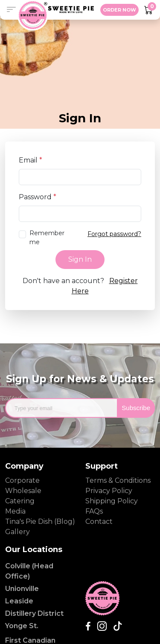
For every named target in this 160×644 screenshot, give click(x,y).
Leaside (19, 601)
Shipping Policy (112, 501)
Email (31, 160)
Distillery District (34, 613)
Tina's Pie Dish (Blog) (40, 521)
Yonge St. (22, 626)
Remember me (47, 238)
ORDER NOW (119, 10)
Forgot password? (114, 234)
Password (38, 197)
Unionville (22, 589)
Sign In (80, 259)
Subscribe (136, 408)
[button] (11, 10)
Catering (20, 501)
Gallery (17, 532)
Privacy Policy (109, 491)
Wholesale (23, 491)
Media (15, 511)
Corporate (22, 480)
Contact (99, 521)
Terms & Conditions (118, 480)
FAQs (94, 511)
